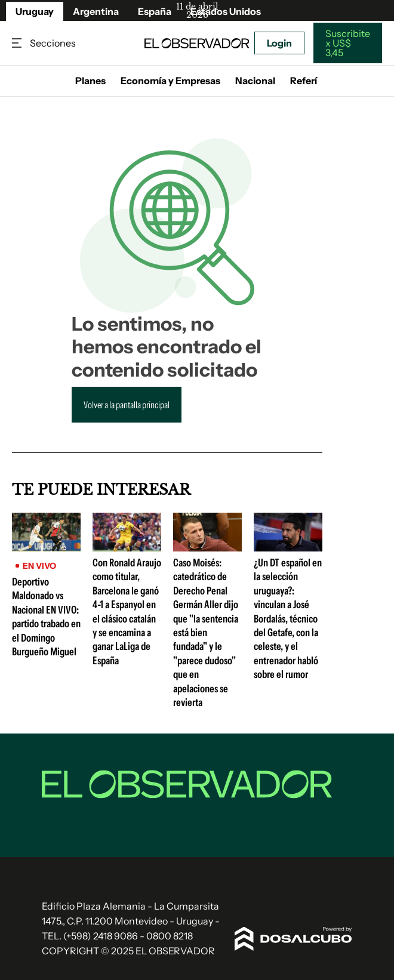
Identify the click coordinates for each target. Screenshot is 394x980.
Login (279, 43)
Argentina (96, 11)
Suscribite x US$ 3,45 (348, 43)
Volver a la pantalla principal (127, 405)
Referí (304, 81)
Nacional (255, 81)
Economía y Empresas (170, 81)
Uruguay (35, 11)
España (155, 11)
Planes (90, 81)
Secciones (18, 43)
